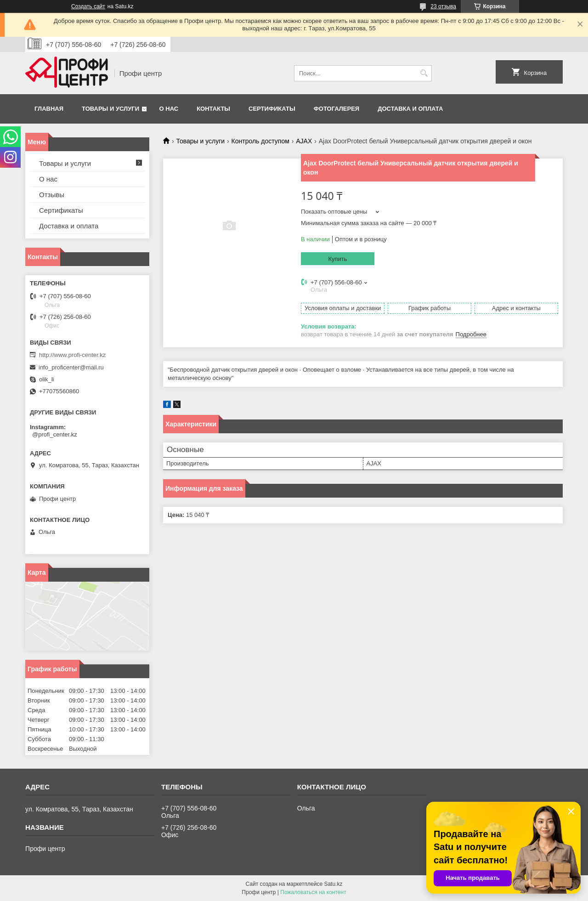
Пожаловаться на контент (313, 892)
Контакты (213, 109)
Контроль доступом (260, 141)
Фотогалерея (337, 109)
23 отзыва (443, 6)
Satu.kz (333, 884)
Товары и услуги (110, 109)
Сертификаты (272, 109)
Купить (337, 259)
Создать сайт (88, 6)
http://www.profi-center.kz (72, 355)
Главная (49, 109)
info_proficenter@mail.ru (71, 367)
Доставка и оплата (410, 109)
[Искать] (424, 73)
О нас (169, 109)
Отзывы (52, 195)
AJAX (304, 141)
